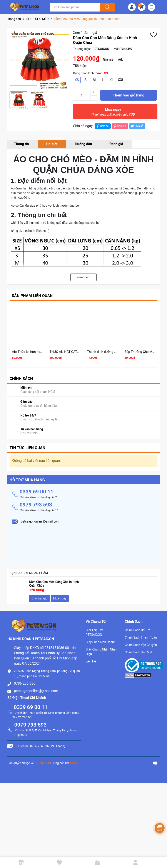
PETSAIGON (43, 763)
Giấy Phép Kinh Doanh (101, 642)
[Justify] (107, 7)
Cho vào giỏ (39, 598)
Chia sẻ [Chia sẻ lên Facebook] (102, 126)
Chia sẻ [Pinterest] (119, 126)
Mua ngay (113, 113)
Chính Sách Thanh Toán (141, 637)
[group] (39, 60)
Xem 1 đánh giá (85, 33)
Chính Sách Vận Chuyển (141, 645)
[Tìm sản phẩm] (75, 7)
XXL (121, 80)
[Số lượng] (82, 95)
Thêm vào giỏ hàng (129, 95)
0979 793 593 (36, 505)
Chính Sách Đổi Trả (138, 630)
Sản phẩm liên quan (32, 296)
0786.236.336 (25, 683)
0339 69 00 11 (37, 492)
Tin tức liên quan (28, 448)
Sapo (74, 763)
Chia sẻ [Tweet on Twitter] (137, 126)
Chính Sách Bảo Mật (139, 652)
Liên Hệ (91, 661)
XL (112, 80)
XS (77, 80)
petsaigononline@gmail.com (36, 691)
